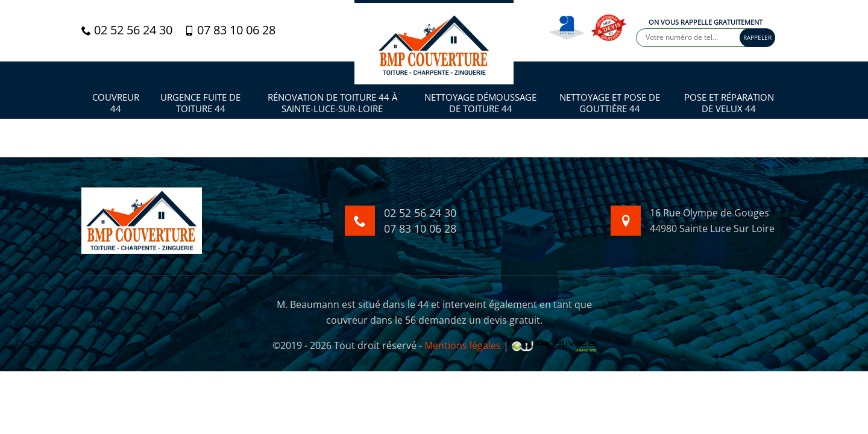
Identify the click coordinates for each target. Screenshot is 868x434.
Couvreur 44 (116, 103)
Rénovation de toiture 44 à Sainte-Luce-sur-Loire (332, 103)
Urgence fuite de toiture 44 (200, 103)
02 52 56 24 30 (127, 30)
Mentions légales (463, 345)
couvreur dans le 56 (371, 320)
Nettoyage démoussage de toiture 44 (480, 103)
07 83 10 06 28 (230, 30)
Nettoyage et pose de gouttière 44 (610, 103)
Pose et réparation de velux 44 (729, 103)
